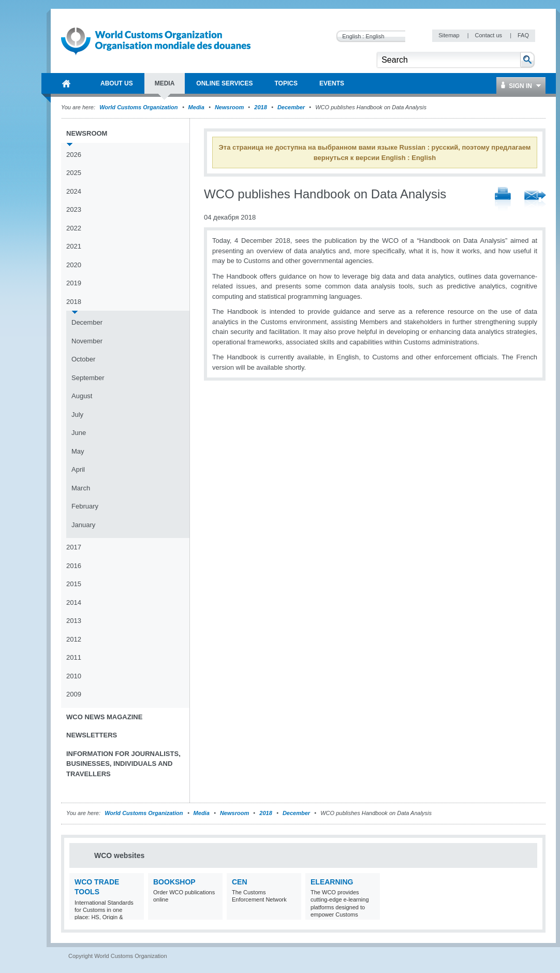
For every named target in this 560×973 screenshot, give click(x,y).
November (87, 341)
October (83, 359)
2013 (74, 621)
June (79, 433)
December (291, 107)
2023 (74, 209)
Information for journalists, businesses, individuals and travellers (123, 764)
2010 (74, 676)
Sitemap (450, 35)
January (83, 525)
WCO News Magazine (104, 717)
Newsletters (92, 735)
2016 (74, 566)
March (81, 488)
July (77, 415)
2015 (74, 584)
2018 (260, 107)
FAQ (523, 35)
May (78, 451)
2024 (74, 191)
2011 (74, 657)
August (82, 396)
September (88, 378)
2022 (74, 228)
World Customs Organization (139, 107)
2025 (74, 173)
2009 (74, 694)
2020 (74, 265)
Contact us (489, 35)
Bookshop (174, 882)
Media (196, 107)
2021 (74, 246)
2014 (74, 602)
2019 (74, 283)
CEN (240, 882)
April (78, 469)
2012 (74, 639)
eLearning (332, 882)
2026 (74, 155)
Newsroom (229, 107)
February (85, 506)
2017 (74, 547)
